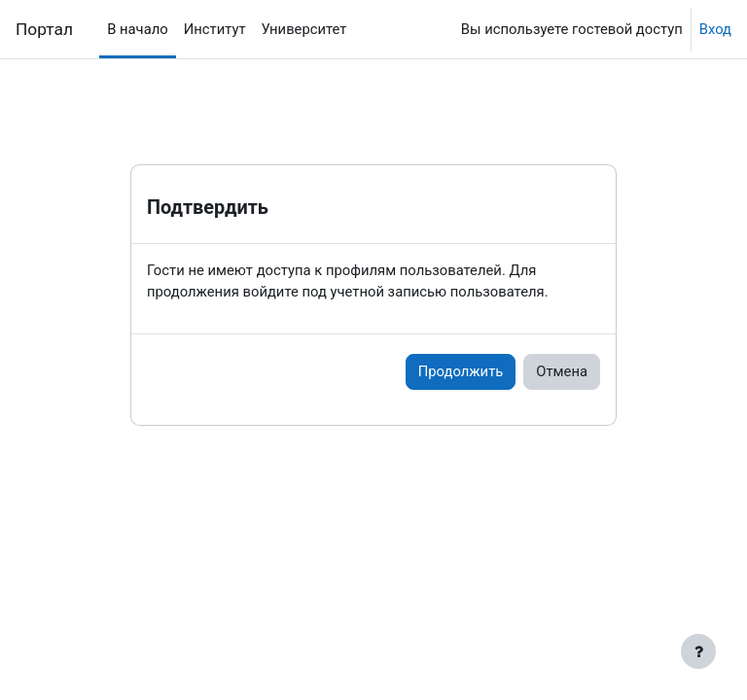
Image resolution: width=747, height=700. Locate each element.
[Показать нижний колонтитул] (698, 651)
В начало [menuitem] (138, 29)
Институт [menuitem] (215, 29)
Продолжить (461, 371)
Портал (44, 29)
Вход (715, 29)
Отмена (562, 371)
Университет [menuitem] (304, 29)
